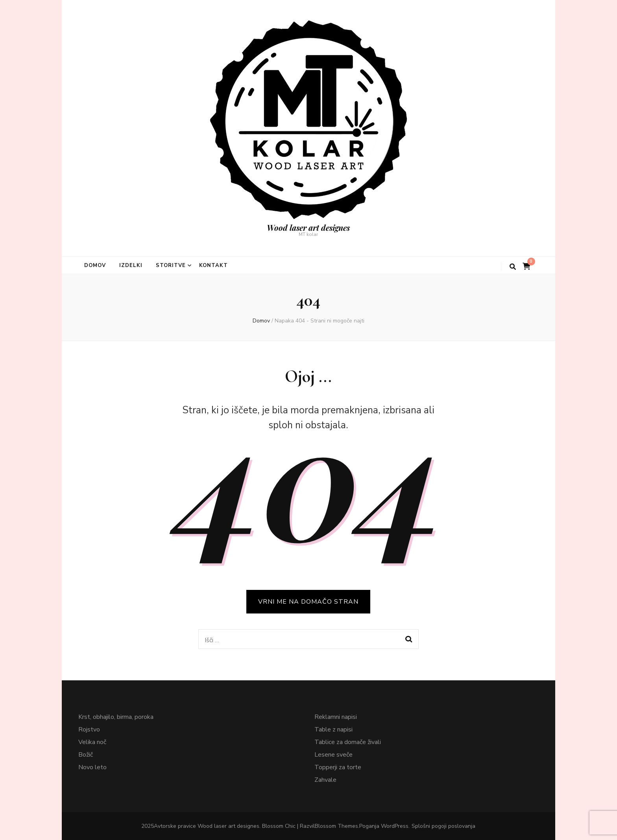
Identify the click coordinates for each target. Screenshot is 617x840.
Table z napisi (333, 729)
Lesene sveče (333, 755)
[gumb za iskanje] (513, 267)
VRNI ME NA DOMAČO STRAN (308, 602)
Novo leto (92, 767)
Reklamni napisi (336, 717)
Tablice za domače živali (348, 742)
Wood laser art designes (308, 227)
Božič (86, 755)
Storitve (171, 265)
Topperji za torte (338, 767)
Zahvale (325, 780)
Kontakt (214, 265)
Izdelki (131, 265)
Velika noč (92, 742)
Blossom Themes (336, 826)
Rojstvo (89, 729)
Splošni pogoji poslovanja (443, 826)
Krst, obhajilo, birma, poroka (116, 717)
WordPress (395, 826)
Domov (95, 265)
